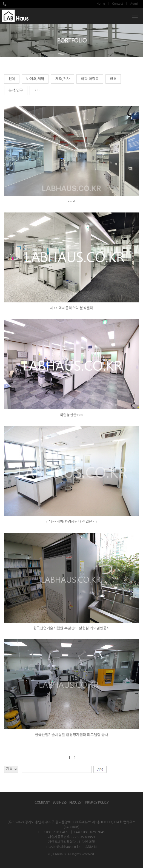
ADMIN (91, 847)
